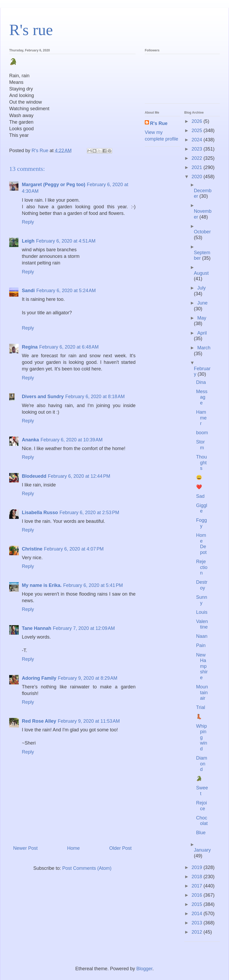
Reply (28, 222)
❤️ (199, 487)
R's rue (31, 30)
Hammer (201, 418)
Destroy (202, 585)
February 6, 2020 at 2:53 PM (89, 513)
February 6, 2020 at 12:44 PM (79, 476)
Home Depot (201, 544)
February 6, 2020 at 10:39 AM (72, 440)
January (202, 850)
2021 (198, 167)
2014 (198, 914)
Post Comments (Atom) (87, 868)
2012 (198, 932)
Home (73, 848)
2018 (198, 877)
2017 (198, 886)
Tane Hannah (37, 628)
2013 (198, 923)
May (202, 318)
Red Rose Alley (39, 721)
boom (202, 433)
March (204, 348)
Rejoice (201, 806)
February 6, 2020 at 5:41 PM (93, 585)
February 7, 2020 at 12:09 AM (84, 628)
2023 (198, 149)
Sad (200, 496)
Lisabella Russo (40, 513)
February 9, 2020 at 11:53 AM (89, 721)
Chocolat (202, 821)
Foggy (201, 523)
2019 (198, 867)
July (201, 288)
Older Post (120, 848)
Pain (201, 645)
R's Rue (159, 123)
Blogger (144, 969)
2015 (198, 904)
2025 (198, 131)
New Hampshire (202, 666)
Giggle (202, 508)
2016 (198, 895)
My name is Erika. (42, 585)
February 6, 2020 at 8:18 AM (95, 397)
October (202, 232)
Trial (201, 707)
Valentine (202, 624)
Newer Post (25, 848)
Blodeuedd (34, 476)
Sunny (202, 600)
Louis (202, 612)
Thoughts (201, 463)
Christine (32, 549)
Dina (201, 382)
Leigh (28, 241)
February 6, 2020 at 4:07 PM (74, 549)
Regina (30, 347)
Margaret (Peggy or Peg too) (54, 185)
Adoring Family (39, 678)
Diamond (202, 764)
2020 (198, 177)
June (202, 303)
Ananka (30, 440)
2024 (198, 140)
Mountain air (202, 692)
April (202, 333)
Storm (200, 445)
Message (202, 397)
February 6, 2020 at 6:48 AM (69, 347)
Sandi (28, 291)
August (201, 273)
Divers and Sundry (43, 397)
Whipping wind (202, 737)
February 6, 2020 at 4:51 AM (66, 241)
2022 (198, 158)
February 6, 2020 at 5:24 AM (66, 291)
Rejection (202, 567)
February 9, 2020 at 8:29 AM (88, 678)
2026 (198, 121)
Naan (202, 636)
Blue (201, 833)
